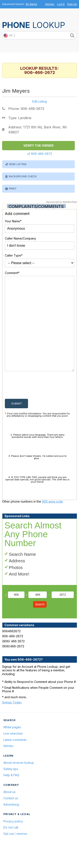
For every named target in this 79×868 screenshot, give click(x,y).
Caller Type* (14, 255)
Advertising (11, 825)
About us (9, 812)
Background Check (23, 176)
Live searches (13, 754)
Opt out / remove (15, 854)
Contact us (11, 818)
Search (40, 624)
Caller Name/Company (20, 238)
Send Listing (18, 164)
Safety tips (11, 789)
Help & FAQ (11, 795)
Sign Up (72, 4)
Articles (50, 4)
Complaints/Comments (36, 207)
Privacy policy (13, 841)
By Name (31, 4)
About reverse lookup (19, 783)
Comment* (12, 273)
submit (16, 424)
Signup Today (12, 722)
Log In (61, 4)
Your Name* (13, 221)
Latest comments (15, 760)
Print (13, 189)
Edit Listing (39, 101)
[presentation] (37, 406)
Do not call (11, 848)
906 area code (52, 522)
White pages (12, 747)
